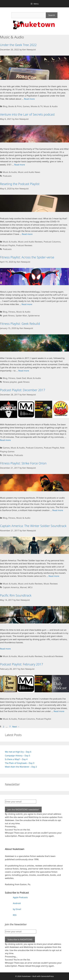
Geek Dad (21, 378)
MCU (30, 587)
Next (16, 727)
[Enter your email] (21, 802)
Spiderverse (34, 316)
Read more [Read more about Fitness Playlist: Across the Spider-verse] (27, 304)
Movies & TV (37, 106)
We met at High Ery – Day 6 (18, 752)
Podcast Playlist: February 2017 (22, 664)
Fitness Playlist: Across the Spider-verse (27, 257)
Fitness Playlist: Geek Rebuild (20, 324)
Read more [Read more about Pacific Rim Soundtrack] (5, 649)
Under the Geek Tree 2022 (18, 45)
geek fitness (9, 316)
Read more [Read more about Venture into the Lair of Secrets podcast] (20, 165)
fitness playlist (10, 382)
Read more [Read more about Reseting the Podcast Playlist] (27, 234)
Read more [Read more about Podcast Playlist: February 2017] (59, 711)
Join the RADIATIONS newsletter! (23, 810)
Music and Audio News (29, 172)
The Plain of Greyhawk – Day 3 (20, 763)
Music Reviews (51, 584)
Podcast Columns (52, 242)
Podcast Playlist (8, 245)
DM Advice (8, 455)
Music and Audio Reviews (30, 242)
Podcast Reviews (24, 245)
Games (26, 106)
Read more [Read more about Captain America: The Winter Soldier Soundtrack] (54, 576)
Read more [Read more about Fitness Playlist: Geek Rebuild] (24, 371)
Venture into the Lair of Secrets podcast (27, 114)
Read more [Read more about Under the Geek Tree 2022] (29, 99)
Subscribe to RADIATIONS (20, 939)
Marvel (23, 587)
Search (52, 15)
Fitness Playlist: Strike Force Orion (23, 463)
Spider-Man (21, 316)
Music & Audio (51, 106)
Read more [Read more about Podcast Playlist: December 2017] (5, 440)
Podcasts (7, 176)
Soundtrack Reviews (53, 656)
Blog (5, 106)
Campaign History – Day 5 (17, 756)
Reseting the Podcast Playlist (20, 184)
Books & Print (15, 106)
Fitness (12, 312)
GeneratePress (47, 976)
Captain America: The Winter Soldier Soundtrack (33, 526)
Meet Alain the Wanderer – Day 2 (21, 767)
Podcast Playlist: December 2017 (23, 390)
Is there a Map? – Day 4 (16, 759)
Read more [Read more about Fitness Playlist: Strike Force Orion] (58, 510)
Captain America (11, 587)
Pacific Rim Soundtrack (16, 595)
